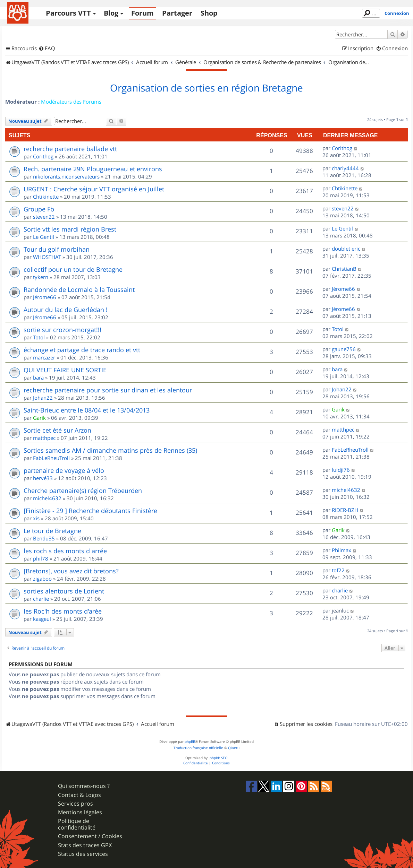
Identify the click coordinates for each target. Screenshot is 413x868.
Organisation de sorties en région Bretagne (206, 88)
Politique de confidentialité (77, 824)
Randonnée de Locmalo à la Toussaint (79, 289)
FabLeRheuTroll (51, 458)
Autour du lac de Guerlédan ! (66, 310)
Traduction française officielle (198, 748)
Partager (177, 13)
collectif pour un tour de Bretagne (73, 269)
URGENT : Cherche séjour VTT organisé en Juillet (94, 189)
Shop (209, 13)
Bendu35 (44, 538)
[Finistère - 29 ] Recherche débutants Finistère (90, 511)
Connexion (397, 13)
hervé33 (43, 478)
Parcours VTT (68, 13)
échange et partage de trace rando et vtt (82, 350)
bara (38, 377)
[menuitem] (47, 49)
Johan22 (43, 398)
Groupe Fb (39, 209)
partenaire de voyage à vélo (64, 470)
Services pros (75, 804)
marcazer (44, 357)
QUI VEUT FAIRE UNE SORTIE (65, 370)
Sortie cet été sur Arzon (57, 430)
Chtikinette (46, 197)
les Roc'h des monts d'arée (63, 611)
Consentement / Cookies (90, 836)
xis (36, 518)
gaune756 (344, 349)
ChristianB (344, 269)
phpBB (190, 742)
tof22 (338, 570)
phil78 (41, 558)
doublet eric (346, 249)
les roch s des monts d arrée (65, 551)
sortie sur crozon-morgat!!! (62, 330)
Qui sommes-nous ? (84, 786)
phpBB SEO (219, 758)
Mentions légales (80, 812)
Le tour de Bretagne (52, 531)
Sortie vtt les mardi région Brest (70, 229)
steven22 (44, 217)
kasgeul (42, 619)
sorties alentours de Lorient (64, 591)
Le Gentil (44, 237)
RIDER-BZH (345, 510)
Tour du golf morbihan (57, 249)
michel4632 (47, 498)
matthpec (44, 438)
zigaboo (42, 579)
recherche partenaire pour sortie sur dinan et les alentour (108, 390)
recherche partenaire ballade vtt (70, 149)
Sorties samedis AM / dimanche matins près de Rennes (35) (110, 450)
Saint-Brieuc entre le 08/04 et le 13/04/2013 (87, 410)
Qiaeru (234, 748)
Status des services (83, 854)
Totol (39, 337)
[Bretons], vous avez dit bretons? (71, 571)
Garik (39, 418)
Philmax (342, 550)
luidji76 (341, 470)
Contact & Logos (79, 795)
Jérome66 (45, 297)
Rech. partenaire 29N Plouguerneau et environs (93, 169)
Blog (111, 13)
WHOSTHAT (47, 257)
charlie (41, 599)
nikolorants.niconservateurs (66, 176)
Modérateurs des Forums (71, 102)
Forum (142, 13)
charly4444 (345, 168)
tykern (41, 277)
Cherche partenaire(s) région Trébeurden (83, 491)
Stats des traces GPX (85, 845)
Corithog (43, 156)
